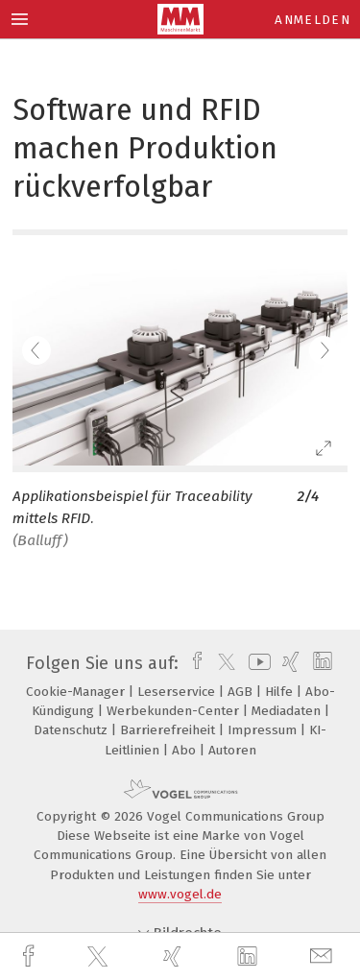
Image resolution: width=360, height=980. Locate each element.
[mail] (324, 956)
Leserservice (178, 692)
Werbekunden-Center (175, 711)
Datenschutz (72, 730)
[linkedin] (250, 957)
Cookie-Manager (77, 692)
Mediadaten (288, 711)
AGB (242, 692)
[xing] (175, 956)
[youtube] (256, 663)
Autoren (232, 750)
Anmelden (312, 20)
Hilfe (281, 692)
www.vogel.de (180, 894)
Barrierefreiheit (169, 730)
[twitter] (100, 957)
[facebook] (31, 956)
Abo (186, 750)
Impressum (264, 730)
